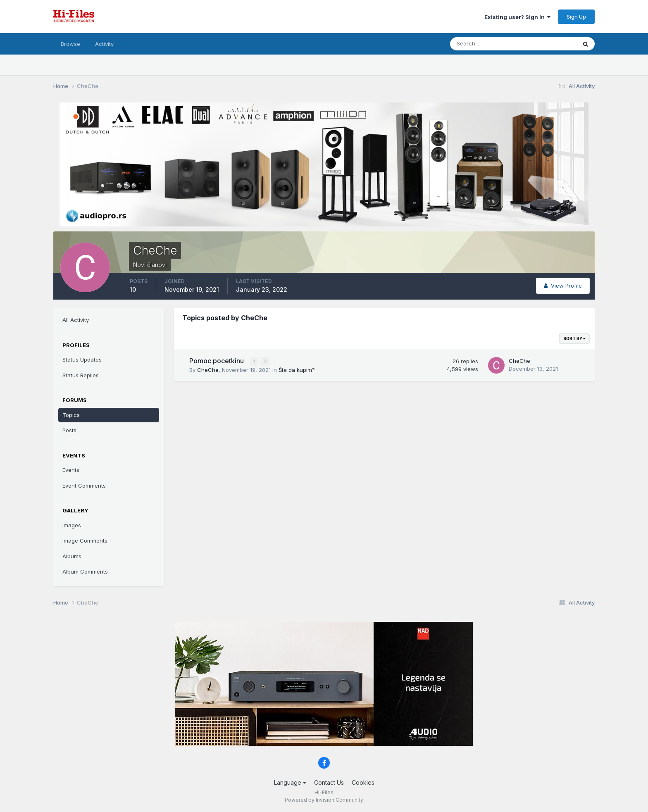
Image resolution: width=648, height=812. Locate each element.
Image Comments (85, 541)
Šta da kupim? (297, 369)
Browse (70, 44)
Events (71, 470)
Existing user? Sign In (517, 17)
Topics (71, 415)
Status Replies (81, 375)
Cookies (363, 782)
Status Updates (82, 360)
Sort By (574, 338)
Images (72, 525)
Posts (69, 430)
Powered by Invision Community (324, 800)
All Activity (76, 320)
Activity (104, 44)
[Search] (486, 44)
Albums (72, 556)
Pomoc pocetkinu (217, 361)
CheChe (208, 369)
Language (290, 782)
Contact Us (329, 782)
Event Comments (84, 486)
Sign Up (576, 17)
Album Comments (85, 571)
